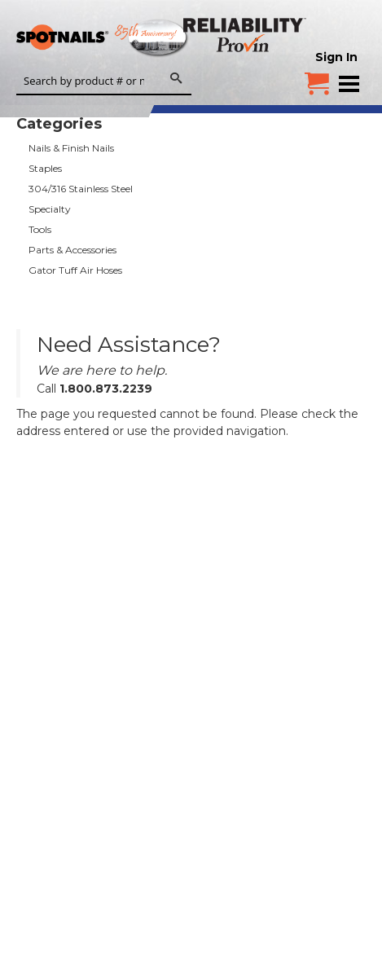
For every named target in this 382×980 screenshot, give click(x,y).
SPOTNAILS (122, 38)
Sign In (336, 57)
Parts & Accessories (72, 250)
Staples (45, 168)
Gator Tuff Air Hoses (75, 270)
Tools (40, 229)
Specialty (50, 209)
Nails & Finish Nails (71, 148)
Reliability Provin (246, 35)
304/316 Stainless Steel (81, 189)
